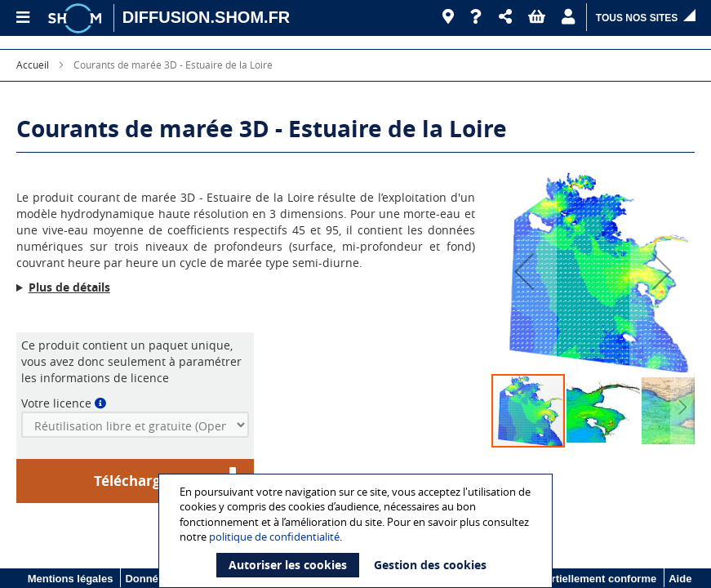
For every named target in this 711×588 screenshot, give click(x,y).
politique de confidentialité (274, 537)
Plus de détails (69, 287)
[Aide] (476, 17)
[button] (505, 17)
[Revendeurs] (448, 17)
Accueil (33, 65)
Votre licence (56, 403)
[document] (358, 531)
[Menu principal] (22, 18)
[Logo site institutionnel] (77, 18)
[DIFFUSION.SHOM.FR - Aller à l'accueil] (207, 18)
